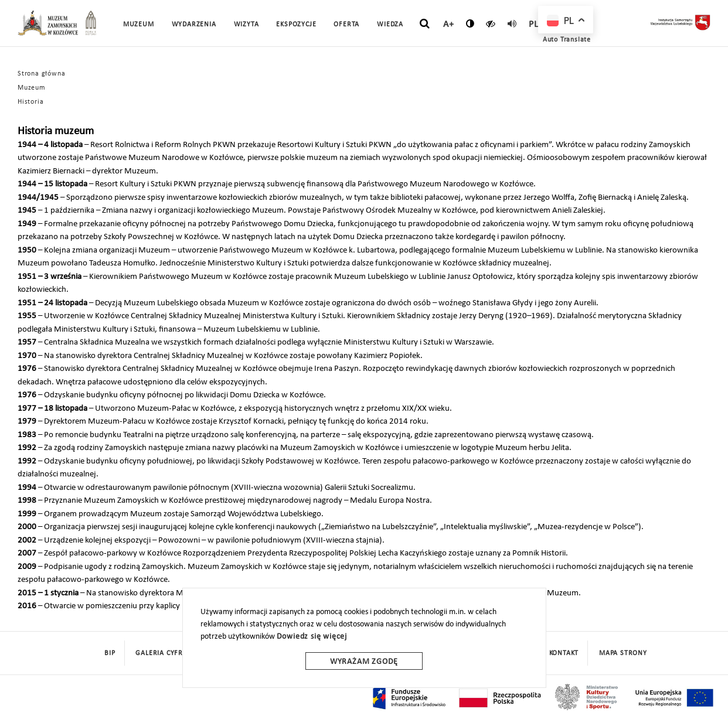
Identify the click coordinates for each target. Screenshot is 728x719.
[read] (512, 23)
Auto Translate (567, 40)
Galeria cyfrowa (167, 653)
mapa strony (623, 653)
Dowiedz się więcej (312, 637)
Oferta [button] (346, 25)
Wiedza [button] (390, 25)
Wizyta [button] (246, 25)
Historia (30, 102)
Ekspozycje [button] (296, 25)
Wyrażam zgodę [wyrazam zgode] (364, 662)
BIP (110, 653)
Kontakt (564, 653)
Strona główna (41, 74)
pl (534, 25)
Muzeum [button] (139, 25)
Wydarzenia (194, 25)
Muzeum (32, 88)
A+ (449, 25)
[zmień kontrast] (470, 23)
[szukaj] (425, 24)
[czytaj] (491, 23)
